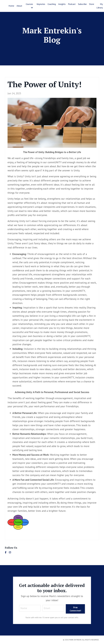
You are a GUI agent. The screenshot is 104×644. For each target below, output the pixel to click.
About (19, 6)
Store (92, 4)
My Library (100, 6)
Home (11, 6)
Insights (62, 4)
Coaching (52, 4)
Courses (29, 6)
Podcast (72, 4)
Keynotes (41, 4)
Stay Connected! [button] (75, 609)
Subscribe (82, 4)
